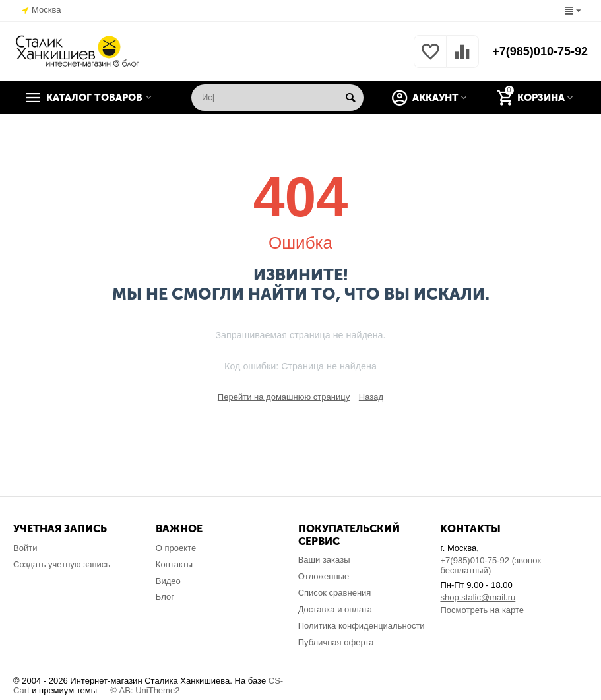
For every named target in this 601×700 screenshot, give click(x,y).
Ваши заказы (324, 560)
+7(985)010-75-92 (540, 51)
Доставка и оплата (335, 609)
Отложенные (324, 576)
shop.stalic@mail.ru (478, 597)
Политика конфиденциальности (362, 626)
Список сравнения (335, 593)
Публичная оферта (336, 642)
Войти (25, 548)
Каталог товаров (94, 98)
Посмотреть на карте (482, 610)
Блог (165, 597)
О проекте (176, 548)
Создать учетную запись (62, 564)
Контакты (174, 564)
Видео (168, 581)
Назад (371, 397)
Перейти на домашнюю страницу (284, 397)
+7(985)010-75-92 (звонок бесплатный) (490, 565)
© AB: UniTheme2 (145, 690)
